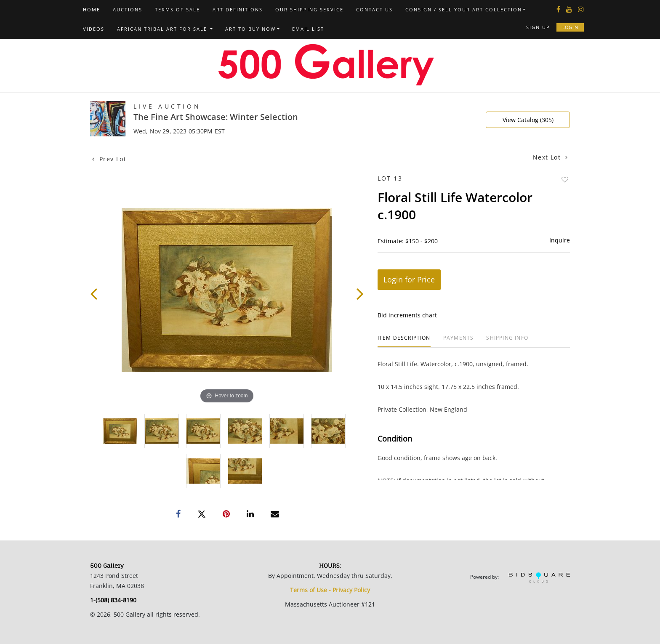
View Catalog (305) (528, 120)
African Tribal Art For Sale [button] (163, 29)
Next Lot (550, 157)
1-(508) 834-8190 (113, 600)
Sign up (538, 27)
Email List (308, 29)
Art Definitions (238, 9)
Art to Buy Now (250, 29)
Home (92, 9)
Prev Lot (109, 159)
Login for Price (409, 279)
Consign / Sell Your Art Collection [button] (464, 9)
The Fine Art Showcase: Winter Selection (216, 117)
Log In (570, 27)
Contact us (374, 9)
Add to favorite (565, 180)
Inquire (560, 240)
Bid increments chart (407, 315)
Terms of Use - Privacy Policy (330, 590)
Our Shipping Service (309, 9)
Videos (94, 29)
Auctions (128, 9)
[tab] (404, 341)
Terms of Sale (177, 9)
